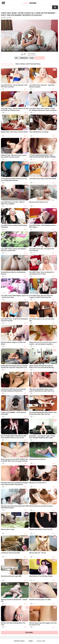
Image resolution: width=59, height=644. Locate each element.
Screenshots (24, 58)
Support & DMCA (19, 641)
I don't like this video (25, 54)
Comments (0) (40, 58)
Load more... (30, 633)
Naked (30, 3)
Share (32, 58)
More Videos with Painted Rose (28, 64)
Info (16, 58)
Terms (31, 641)
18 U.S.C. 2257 (41, 641)
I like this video (22, 54)
